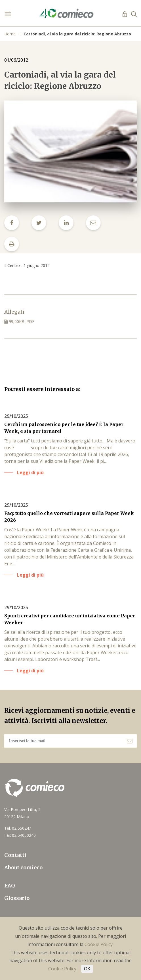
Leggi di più (30, 472)
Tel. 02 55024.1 (18, 828)
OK (87, 969)
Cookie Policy (99, 944)
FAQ (10, 886)
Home (10, 34)
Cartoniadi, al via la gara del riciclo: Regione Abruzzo (77, 34)
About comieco (23, 867)
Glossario (17, 898)
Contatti (15, 855)
